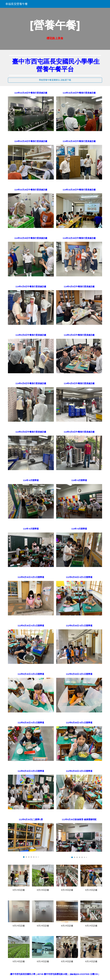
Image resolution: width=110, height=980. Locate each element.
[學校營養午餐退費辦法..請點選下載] (55, 80)
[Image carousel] (31, 840)
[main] (55, 25)
